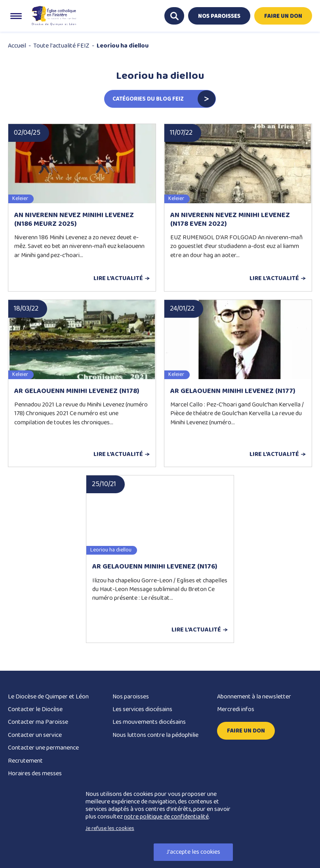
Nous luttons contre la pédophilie (155, 735)
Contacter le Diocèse (35, 709)
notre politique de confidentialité (166, 817)
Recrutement (25, 761)
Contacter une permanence (43, 748)
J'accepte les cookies (193, 852)
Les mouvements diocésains (149, 722)
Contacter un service (35, 735)
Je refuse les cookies (110, 828)
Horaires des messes (35, 774)
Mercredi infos (236, 709)
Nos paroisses (131, 697)
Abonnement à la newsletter (254, 697)
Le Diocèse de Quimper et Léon (48, 697)
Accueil (17, 46)
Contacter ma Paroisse (38, 722)
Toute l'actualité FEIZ (61, 46)
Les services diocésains (142, 709)
